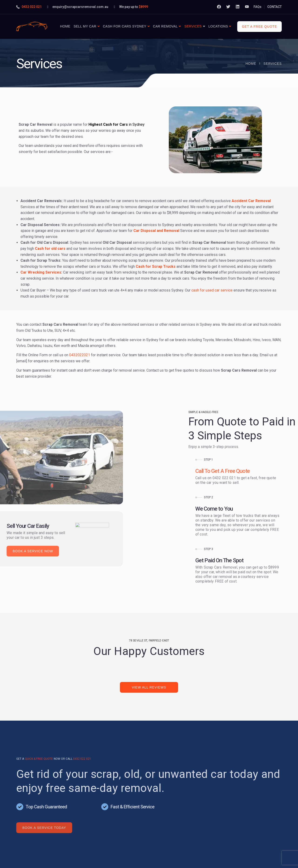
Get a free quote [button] (259, 27)
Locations (218, 26)
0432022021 (80, 355)
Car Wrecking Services (41, 272)
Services (193, 26)
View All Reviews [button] (149, 687)
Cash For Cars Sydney (125, 26)
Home (65, 26)
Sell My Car (85, 26)
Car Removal (165, 26)
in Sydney (117, 124)
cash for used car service (212, 290)
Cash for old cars (50, 249)
